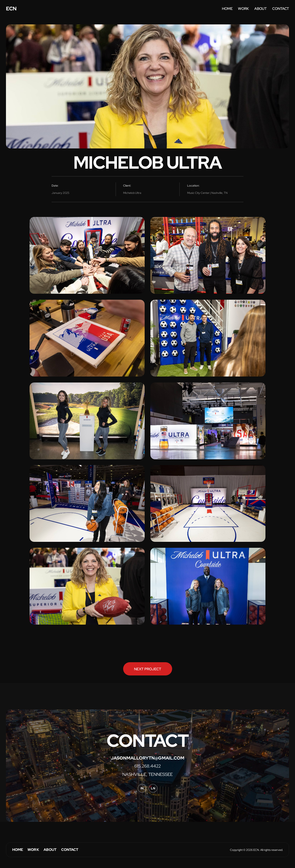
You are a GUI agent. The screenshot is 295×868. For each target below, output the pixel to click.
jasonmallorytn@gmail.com (147, 758)
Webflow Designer (12, 857)
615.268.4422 (147, 766)
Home (18, 850)
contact (281, 9)
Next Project (148, 669)
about (261, 9)
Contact (70, 850)
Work (33, 850)
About (50, 850)
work (243, 9)
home (227, 9)
